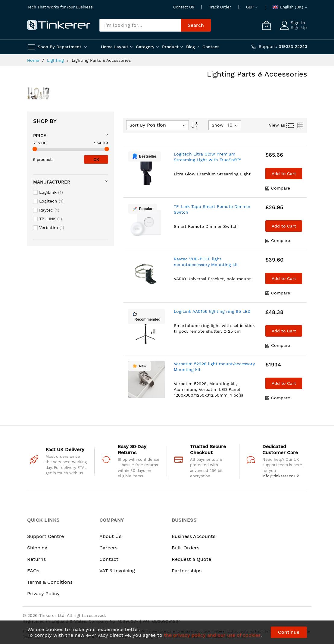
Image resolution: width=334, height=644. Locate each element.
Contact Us (184, 7)
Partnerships (187, 571)
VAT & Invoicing (117, 571)
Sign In (298, 23)
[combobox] (140, 25)
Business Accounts (194, 536)
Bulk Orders (186, 548)
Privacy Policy (43, 594)
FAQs (33, 571)
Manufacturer (52, 182)
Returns (36, 559)
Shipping (37, 548)
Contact (109, 559)
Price (40, 136)
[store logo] (59, 25)
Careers (108, 548)
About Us (110, 536)
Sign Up (299, 27)
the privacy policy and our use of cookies (212, 635)
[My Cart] (267, 25)
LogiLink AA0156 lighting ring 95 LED (212, 311)
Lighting (56, 60)
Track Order (220, 7)
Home (34, 60)
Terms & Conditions (50, 582)
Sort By (137, 125)
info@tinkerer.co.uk (281, 476)
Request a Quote (191, 559)
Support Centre (45, 536)
